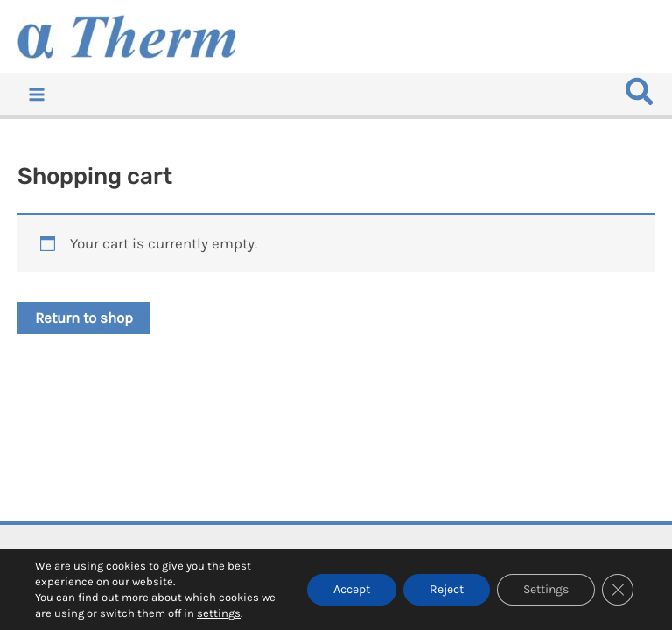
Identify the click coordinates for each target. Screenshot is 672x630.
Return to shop (84, 318)
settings (219, 613)
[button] (640, 97)
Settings (546, 589)
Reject (447, 589)
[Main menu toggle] (37, 94)
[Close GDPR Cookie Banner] (618, 590)
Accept (352, 589)
